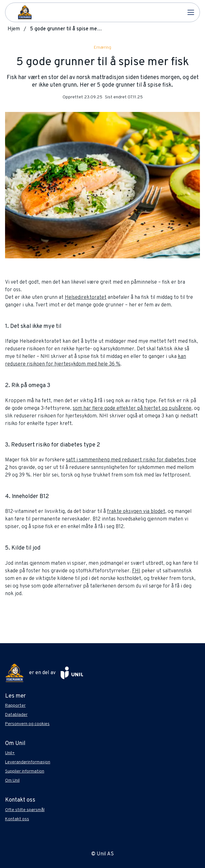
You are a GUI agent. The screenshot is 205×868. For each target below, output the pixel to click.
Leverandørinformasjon (28, 762)
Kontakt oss (17, 819)
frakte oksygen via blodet (136, 512)
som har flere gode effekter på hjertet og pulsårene (132, 409)
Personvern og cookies (27, 724)
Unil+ (10, 753)
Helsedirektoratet (86, 298)
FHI (136, 571)
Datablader (16, 715)
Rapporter (15, 706)
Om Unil (12, 781)
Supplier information (25, 771)
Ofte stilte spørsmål (25, 810)
